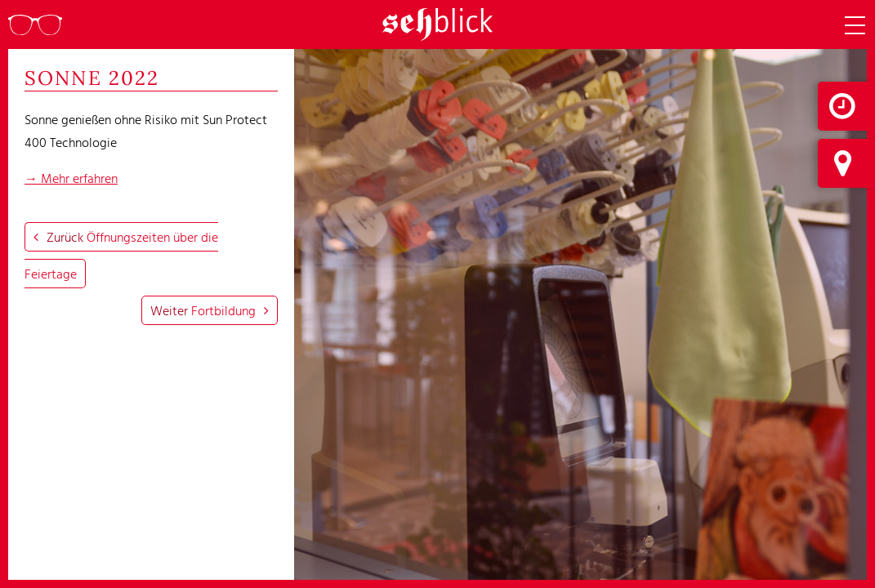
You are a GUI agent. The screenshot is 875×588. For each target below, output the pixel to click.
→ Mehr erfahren (71, 178)
